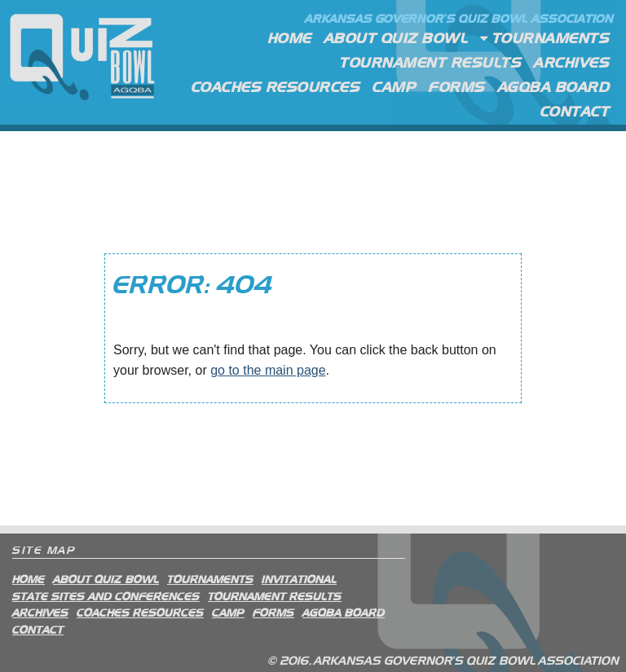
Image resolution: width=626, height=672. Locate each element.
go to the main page (268, 370)
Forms (457, 86)
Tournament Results (431, 61)
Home (290, 37)
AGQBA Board (554, 86)
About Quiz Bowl (397, 37)
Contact (575, 110)
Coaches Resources (276, 86)
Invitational (299, 579)
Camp (395, 86)
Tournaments (545, 39)
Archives (572, 61)
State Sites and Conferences (106, 596)
